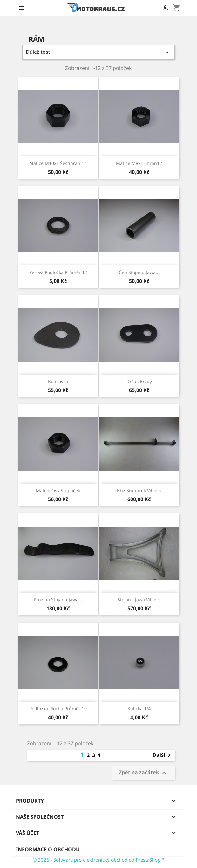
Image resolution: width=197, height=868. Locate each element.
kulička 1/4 (139, 709)
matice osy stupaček (58, 490)
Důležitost (98, 52)
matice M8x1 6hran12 (139, 163)
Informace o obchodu (48, 849)
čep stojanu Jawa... (139, 272)
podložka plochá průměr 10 (58, 709)
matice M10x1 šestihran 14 (58, 163)
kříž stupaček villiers (139, 490)
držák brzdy (139, 381)
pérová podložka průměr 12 (58, 272)
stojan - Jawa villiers (139, 599)
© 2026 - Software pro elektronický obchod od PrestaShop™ (98, 860)
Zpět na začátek (143, 773)
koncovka (58, 381)
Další (163, 755)
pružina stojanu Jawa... (58, 599)
